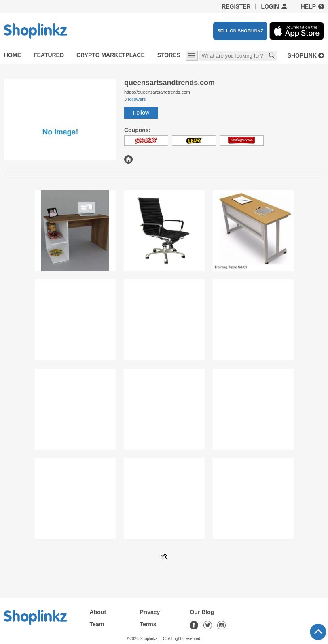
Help (308, 6)
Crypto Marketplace (111, 55)
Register (236, 6)
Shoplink (302, 56)
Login (270, 6)
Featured (49, 55)
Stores (169, 55)
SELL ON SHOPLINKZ (240, 31)
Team (97, 624)
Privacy (150, 612)
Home (13, 55)
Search (272, 56)
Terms (148, 624)
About (98, 612)
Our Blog (202, 612)
